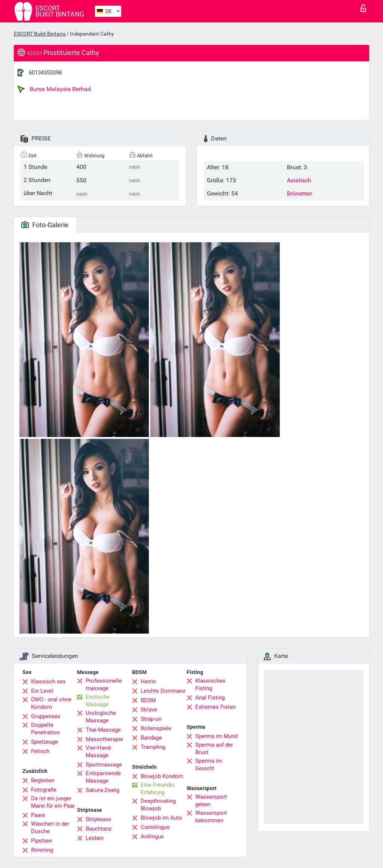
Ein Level (42, 691)
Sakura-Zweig (102, 790)
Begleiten (43, 780)
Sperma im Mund (216, 736)
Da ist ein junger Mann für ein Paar (53, 802)
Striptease (98, 819)
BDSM (148, 700)
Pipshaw (42, 841)
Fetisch (40, 751)
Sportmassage (104, 765)
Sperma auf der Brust (214, 749)
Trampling (153, 747)
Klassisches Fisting (210, 685)
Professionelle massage (104, 685)
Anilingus (152, 837)
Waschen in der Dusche (50, 828)
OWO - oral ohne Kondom (51, 703)
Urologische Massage (101, 717)
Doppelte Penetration (45, 729)
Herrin (148, 682)
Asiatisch (299, 180)
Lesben (95, 838)
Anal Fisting (210, 698)
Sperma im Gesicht (209, 765)
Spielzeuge (45, 742)
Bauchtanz (99, 829)
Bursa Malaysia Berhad (54, 89)
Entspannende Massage (103, 777)
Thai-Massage (103, 730)
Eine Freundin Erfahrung (157, 789)
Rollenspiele (156, 728)
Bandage (151, 738)
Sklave (149, 710)
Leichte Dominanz (163, 691)
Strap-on (151, 719)
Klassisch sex (48, 682)
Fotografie (44, 790)
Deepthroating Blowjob (158, 805)
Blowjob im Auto (161, 818)
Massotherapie (104, 739)
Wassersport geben (211, 801)
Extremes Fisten (215, 707)
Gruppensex (46, 716)
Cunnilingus (155, 827)
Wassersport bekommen (211, 817)
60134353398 (45, 73)
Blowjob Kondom (162, 776)
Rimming (42, 850)
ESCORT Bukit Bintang (40, 34)
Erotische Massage (98, 701)
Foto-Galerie (45, 225)
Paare (38, 815)
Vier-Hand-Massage (99, 752)
